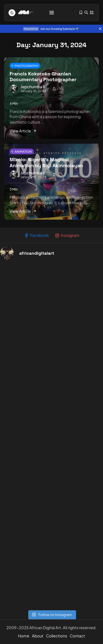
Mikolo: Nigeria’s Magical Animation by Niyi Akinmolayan (46, 162)
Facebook (36, 235)
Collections (57, 636)
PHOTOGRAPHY (27, 66)
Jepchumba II (33, 87)
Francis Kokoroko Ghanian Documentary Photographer (43, 77)
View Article (23, 131)
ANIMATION (23, 151)
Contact (77, 636)
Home (24, 636)
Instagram (67, 235)
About (38, 636)
